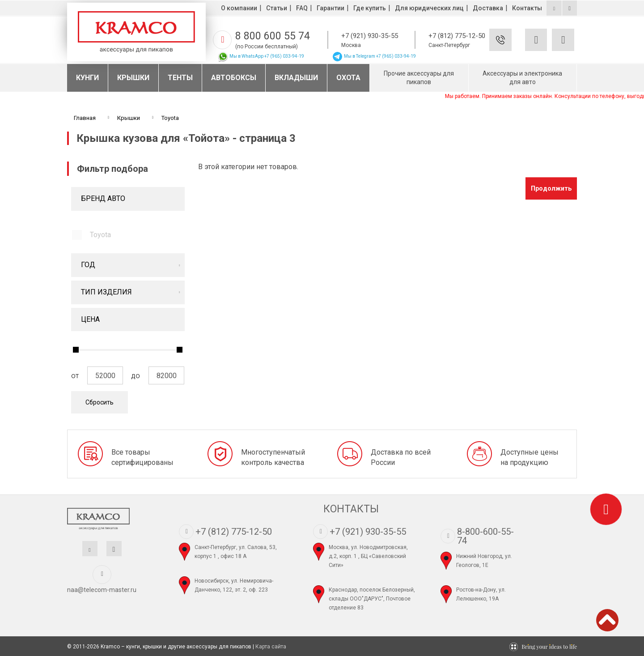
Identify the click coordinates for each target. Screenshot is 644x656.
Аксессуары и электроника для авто (522, 78)
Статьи (277, 8)
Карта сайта (271, 647)
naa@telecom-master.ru (102, 590)
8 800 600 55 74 (273, 36)
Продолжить (551, 188)
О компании (239, 8)
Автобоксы (234, 78)
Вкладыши (296, 78)
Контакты (527, 8)
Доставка (488, 8)
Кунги (87, 78)
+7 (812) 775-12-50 (457, 36)
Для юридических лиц (429, 8)
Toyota (100, 235)
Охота (348, 78)
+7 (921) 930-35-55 (370, 36)
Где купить (370, 8)
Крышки (133, 78)
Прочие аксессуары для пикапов (419, 78)
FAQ (302, 8)
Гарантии (330, 8)
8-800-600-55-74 (485, 536)
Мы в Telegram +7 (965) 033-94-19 (374, 56)
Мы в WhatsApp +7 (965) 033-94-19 (261, 56)
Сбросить (100, 402)
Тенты (180, 78)
